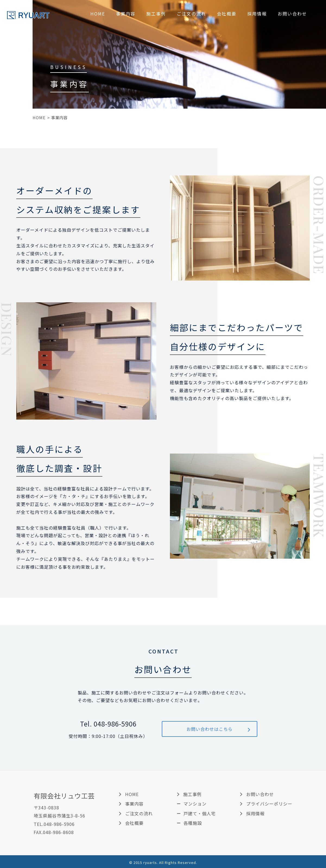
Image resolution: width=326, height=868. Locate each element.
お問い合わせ (292, 14)
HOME (98, 14)
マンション (195, 804)
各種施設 (193, 823)
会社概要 (227, 14)
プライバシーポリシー (269, 804)
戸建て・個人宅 (200, 813)
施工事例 (156, 14)
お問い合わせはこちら (210, 729)
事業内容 (126, 14)
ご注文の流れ (191, 14)
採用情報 (257, 14)
